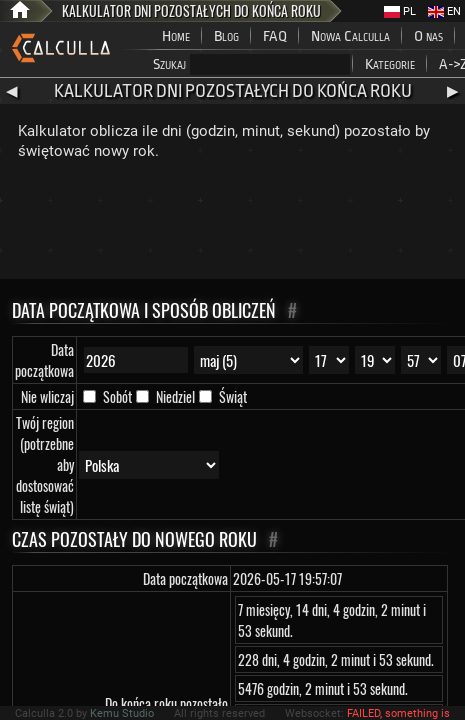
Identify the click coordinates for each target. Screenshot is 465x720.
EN (444, 11)
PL (400, 11)
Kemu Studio (122, 713)
